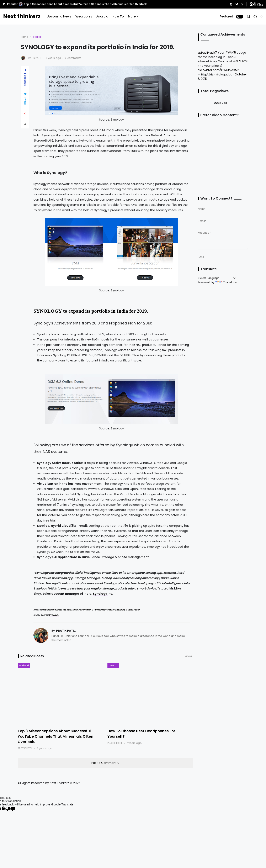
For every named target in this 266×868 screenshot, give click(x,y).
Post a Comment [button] (104, 763)
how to (113, 665)
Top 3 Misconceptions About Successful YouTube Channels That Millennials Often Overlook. (86, 4)
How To (118, 16)
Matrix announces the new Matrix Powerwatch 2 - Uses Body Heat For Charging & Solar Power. (92, 610)
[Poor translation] (10, 809)
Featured (226, 16)
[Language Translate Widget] (217, 281)
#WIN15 (231, 53)
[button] (240, 17)
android (24, 665)
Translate (226, 285)
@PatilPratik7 (208, 53)
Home (24, 37)
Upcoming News (59, 16)
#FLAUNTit (241, 61)
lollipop (37, 37)
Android (102, 16)
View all (189, 656)
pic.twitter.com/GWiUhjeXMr (218, 70)
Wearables (84, 16)
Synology (100, 594)
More (132, 16)
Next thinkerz (22, 16)
